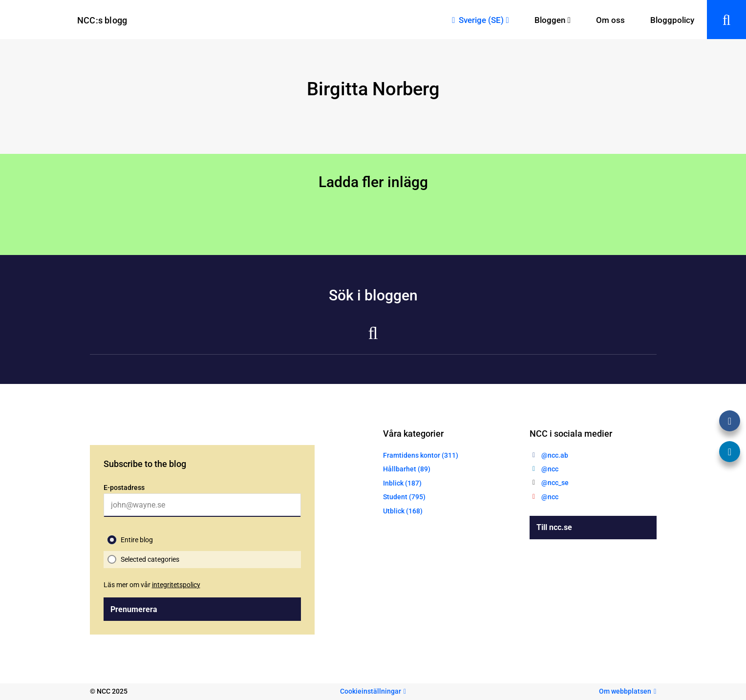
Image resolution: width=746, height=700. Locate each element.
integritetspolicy (176, 585)
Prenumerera (134, 609)
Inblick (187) (402, 483)
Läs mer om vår (152, 585)
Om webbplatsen (625, 691)
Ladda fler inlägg (373, 182)
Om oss (610, 20)
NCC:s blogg (102, 20)
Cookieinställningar (371, 691)
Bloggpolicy (672, 20)
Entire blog (137, 540)
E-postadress (124, 488)
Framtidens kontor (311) (421, 455)
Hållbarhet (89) (407, 469)
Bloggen (550, 20)
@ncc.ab (555, 455)
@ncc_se (555, 483)
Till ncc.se (554, 527)
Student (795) (404, 497)
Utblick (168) (403, 511)
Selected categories (150, 559)
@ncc (550, 469)
